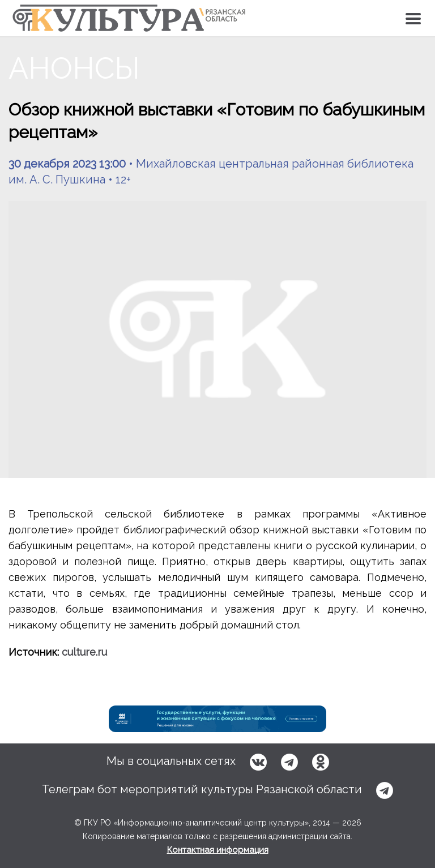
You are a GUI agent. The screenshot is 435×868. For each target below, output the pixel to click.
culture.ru (84, 652)
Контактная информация (218, 850)
